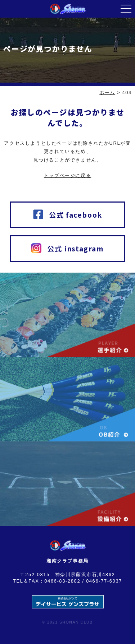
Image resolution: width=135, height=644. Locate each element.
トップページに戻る (67, 175)
